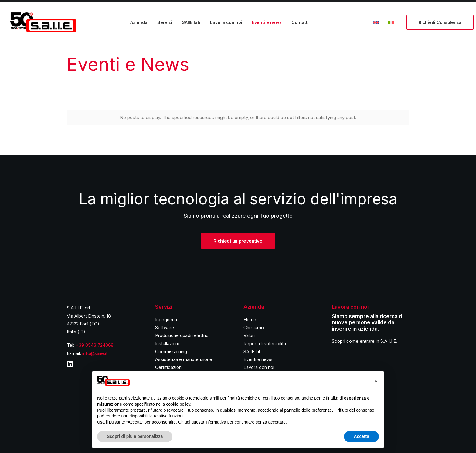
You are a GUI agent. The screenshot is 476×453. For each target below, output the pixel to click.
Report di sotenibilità (265, 344)
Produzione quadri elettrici (182, 335)
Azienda (139, 22)
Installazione (168, 344)
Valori (249, 335)
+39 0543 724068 (95, 345)
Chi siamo (254, 327)
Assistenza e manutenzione (184, 359)
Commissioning (171, 351)
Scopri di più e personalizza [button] (135, 436)
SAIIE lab (191, 22)
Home (250, 320)
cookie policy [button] (178, 404)
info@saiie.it (95, 353)
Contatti (300, 22)
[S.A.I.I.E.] (43, 22)
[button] (376, 381)
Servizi (165, 22)
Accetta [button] (361, 436)
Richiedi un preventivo (238, 241)
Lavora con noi (226, 22)
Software (165, 327)
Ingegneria (166, 320)
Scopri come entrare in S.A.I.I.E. (365, 341)
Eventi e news (267, 22)
